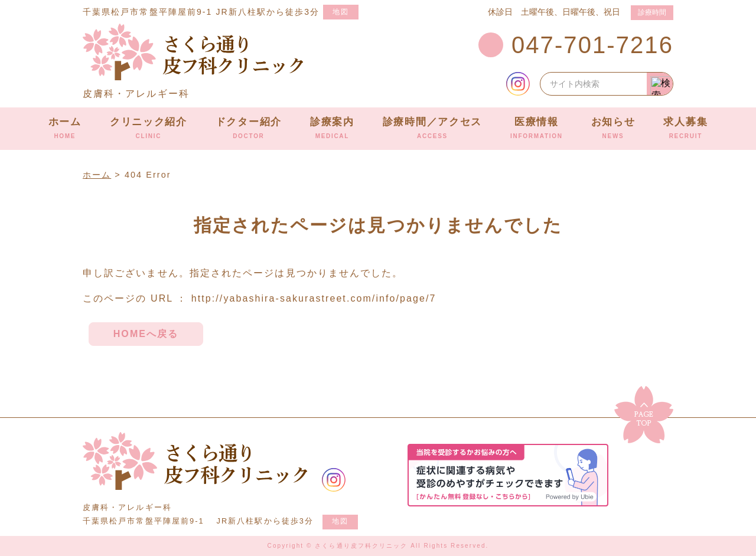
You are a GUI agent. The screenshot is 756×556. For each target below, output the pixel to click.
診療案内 (332, 128)
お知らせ (613, 128)
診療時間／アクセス (432, 128)
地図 (341, 12)
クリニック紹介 (149, 128)
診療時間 (652, 12)
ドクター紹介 (249, 128)
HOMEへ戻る (146, 334)
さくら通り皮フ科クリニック (195, 461)
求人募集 (685, 128)
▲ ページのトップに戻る (644, 415)
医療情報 (537, 128)
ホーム (65, 128)
